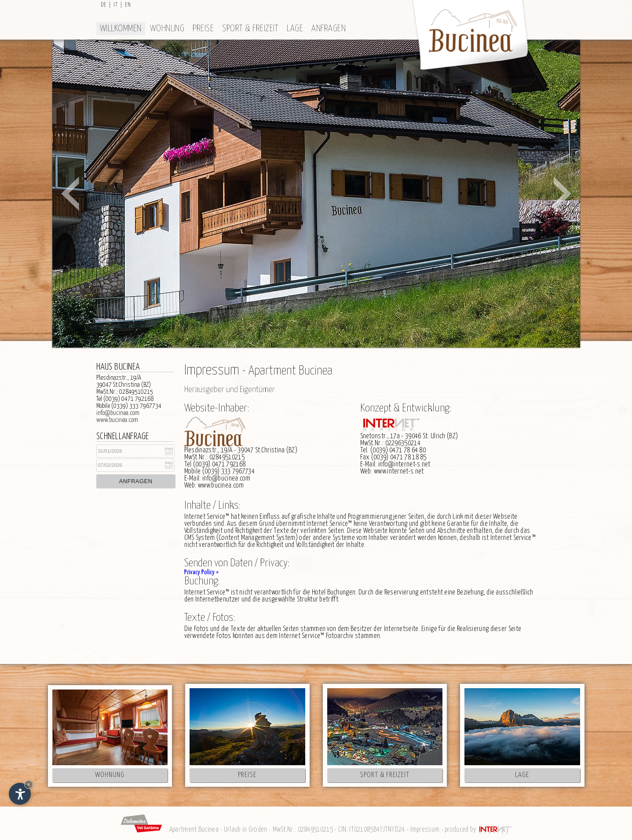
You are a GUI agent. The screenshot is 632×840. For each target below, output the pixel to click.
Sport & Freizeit (250, 29)
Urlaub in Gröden (246, 830)
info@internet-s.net (404, 464)
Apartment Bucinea (194, 830)
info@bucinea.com (118, 413)
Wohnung (167, 29)
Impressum (425, 830)
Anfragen (329, 29)
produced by (479, 830)
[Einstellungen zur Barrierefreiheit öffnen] (20, 794)
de (104, 5)
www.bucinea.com (117, 420)
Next (563, 194)
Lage (295, 29)
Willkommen (121, 29)
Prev (70, 194)
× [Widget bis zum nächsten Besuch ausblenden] (29, 784)
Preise (203, 29)
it (116, 5)
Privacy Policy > (201, 572)
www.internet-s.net (399, 471)
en (128, 5)
